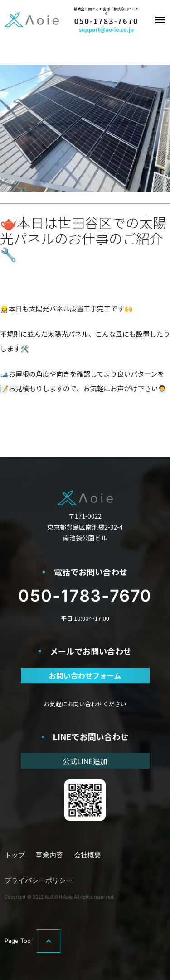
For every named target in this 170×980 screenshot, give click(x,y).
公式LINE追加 (85, 761)
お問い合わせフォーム (85, 675)
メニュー (160, 20)
